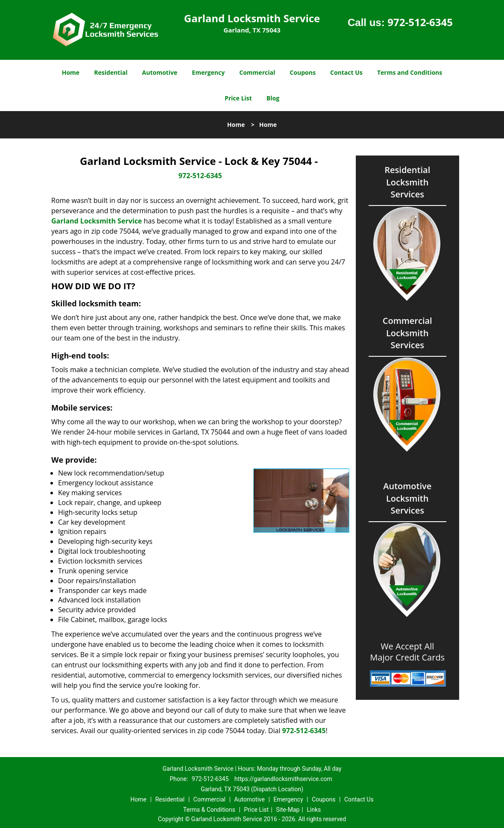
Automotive (160, 72)
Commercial (257, 72)
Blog (273, 98)
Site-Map (288, 810)
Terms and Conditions (410, 72)
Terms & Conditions (209, 810)
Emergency (208, 72)
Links (314, 810)
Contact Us (346, 72)
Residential (111, 72)
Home (71, 72)
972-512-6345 (420, 22)
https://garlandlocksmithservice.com (283, 779)
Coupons (302, 72)
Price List (238, 98)
